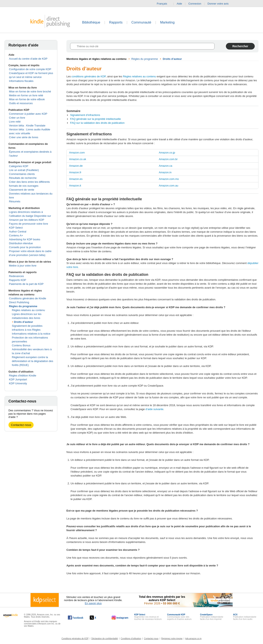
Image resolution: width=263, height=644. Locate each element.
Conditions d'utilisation (131, 639)
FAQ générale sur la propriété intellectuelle (96, 119)
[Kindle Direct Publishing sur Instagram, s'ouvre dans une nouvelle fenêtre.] (120, 618)
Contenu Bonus (21, 345)
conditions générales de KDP (89, 76)
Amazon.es (76, 179)
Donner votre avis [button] (220, 4)
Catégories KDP (19, 166)
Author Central (18, 232)
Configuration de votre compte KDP (30, 69)
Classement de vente (22, 190)
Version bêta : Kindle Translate (27, 126)
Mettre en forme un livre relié (26, 95)
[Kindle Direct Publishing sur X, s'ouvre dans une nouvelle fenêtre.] (97, 618)
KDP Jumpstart (18, 379)
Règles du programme (23, 306)
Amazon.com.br (168, 159)
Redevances (17, 276)
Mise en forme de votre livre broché (30, 91)
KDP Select (16, 228)
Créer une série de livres (24, 137)
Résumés (15, 201)
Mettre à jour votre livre (23, 266)
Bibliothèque (91, 22)
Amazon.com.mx (169, 179)
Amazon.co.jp (167, 153)
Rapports (116, 22)
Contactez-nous (21, 425)
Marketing (167, 22)
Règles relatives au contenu (28, 310)
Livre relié (15, 122)
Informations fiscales (21, 81)
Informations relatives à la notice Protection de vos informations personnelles (31, 338)
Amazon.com (77, 153)
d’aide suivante (154, 409)
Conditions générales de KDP (75, 639)
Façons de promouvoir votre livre (29, 224)
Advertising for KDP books (25, 239)
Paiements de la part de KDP (26, 284)
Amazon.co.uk (78, 159)
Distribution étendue (21, 243)
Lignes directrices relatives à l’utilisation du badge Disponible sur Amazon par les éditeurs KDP (30, 216)
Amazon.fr (75, 172)
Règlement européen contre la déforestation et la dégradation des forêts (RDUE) (33, 361)
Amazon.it (75, 186)
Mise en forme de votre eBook (27, 99)
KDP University (18, 383)
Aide (179, 4)
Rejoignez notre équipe (172, 639)
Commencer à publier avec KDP (28, 114)
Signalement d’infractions (85, 115)
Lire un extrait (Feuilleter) (24, 170)
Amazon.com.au (169, 186)
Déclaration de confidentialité (105, 639)
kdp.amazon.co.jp (193, 639)
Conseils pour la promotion (25, 247)
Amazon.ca (166, 166)
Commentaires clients (22, 174)
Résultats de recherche (23, 178)
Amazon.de (76, 166)
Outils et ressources (21, 103)
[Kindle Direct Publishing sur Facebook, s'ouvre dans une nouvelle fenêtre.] (76, 618)
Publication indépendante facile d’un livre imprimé (212, 617)
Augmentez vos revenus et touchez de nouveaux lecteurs (148, 617)
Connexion (195, 4)
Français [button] (164, 4)
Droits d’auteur (24, 322)
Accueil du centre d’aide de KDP (28, 59)
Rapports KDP (18, 280)
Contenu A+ (16, 235)
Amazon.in (165, 172)
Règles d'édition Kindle (23, 376)
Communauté (141, 22)
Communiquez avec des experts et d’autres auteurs (179, 617)
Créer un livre (17, 118)
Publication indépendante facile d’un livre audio (245, 617)
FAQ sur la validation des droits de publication (97, 123)
